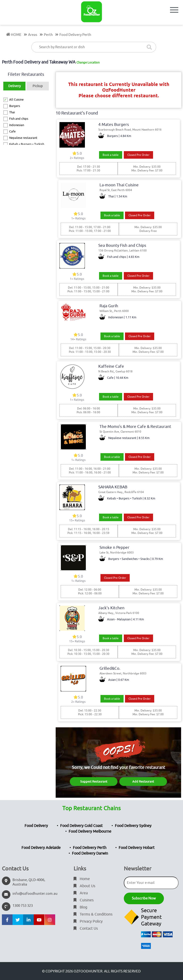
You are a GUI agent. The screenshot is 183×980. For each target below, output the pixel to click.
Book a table (111, 155)
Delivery (15, 86)
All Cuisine (16, 100)
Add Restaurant (143, 782)
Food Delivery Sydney (133, 826)
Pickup (38, 86)
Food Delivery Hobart (137, 848)
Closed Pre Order (138, 155)
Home (82, 879)
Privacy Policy (88, 921)
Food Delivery (36, 826)
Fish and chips (19, 119)
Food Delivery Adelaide (41, 848)
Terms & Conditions (93, 914)
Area (81, 893)
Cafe (12, 131)
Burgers (15, 106)
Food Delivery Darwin (90, 853)
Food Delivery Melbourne (90, 831)
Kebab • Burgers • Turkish (27, 144)
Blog (80, 907)
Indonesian (17, 125)
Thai (12, 112)
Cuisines (84, 900)
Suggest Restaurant (94, 782)
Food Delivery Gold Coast (81, 826)
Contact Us (86, 929)
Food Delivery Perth (90, 848)
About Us (84, 886)
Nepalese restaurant (23, 138)
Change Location (88, 62)
